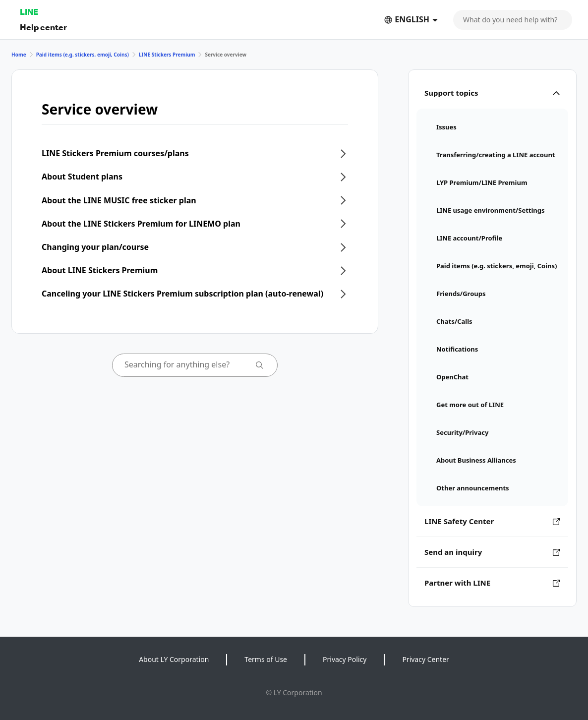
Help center (43, 27)
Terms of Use (266, 659)
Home (19, 55)
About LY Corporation (174, 659)
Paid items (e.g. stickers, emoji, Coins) (83, 55)
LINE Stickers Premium (167, 55)
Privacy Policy (345, 659)
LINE (29, 12)
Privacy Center (425, 659)
